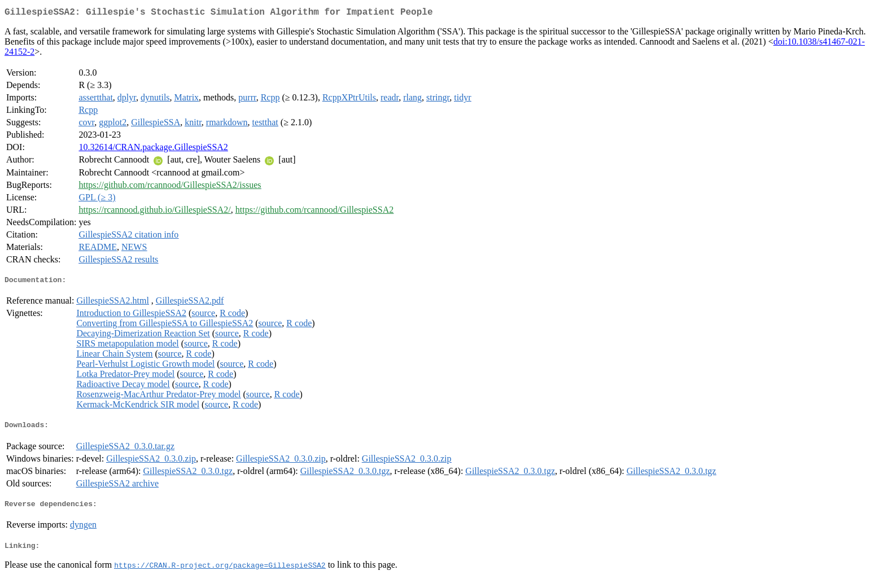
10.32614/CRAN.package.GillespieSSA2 (153, 149)
